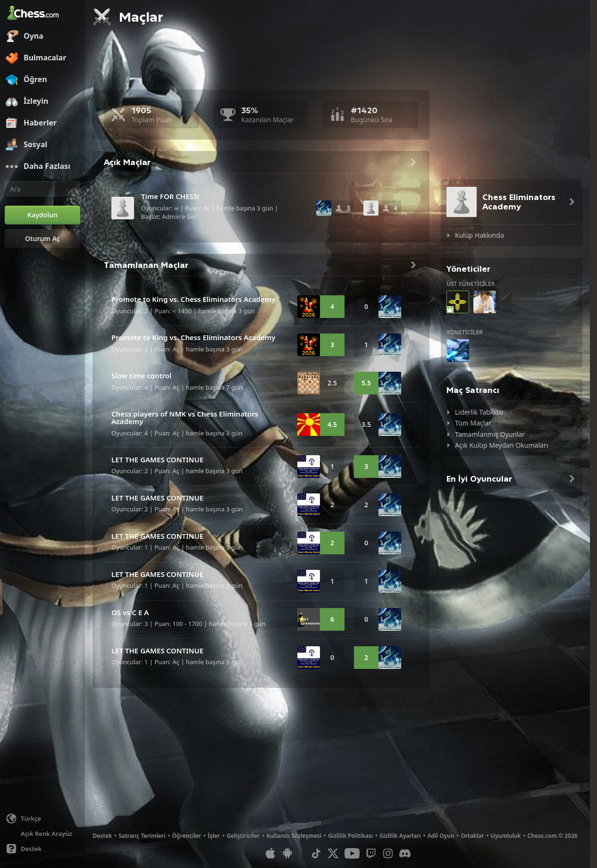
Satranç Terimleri (142, 836)
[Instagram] (388, 853)
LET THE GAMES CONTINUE (157, 459)
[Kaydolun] (42, 215)
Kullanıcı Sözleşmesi (294, 836)
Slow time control (141, 376)
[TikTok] (316, 853)
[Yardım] (42, 849)
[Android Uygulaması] (287, 853)
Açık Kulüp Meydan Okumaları (501, 445)
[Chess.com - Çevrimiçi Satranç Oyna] (42, 14)
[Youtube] (352, 853)
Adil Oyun (441, 836)
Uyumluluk (506, 836)
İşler (214, 836)
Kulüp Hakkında (479, 235)
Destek (102, 836)
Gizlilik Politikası (350, 836)
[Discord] (405, 853)
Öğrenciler (186, 836)
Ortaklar (472, 836)
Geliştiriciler (243, 836)
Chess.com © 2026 (553, 836)
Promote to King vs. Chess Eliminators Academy (193, 299)
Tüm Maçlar (473, 423)
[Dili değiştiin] (42, 818)
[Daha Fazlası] (42, 167)
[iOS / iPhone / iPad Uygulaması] (270, 853)
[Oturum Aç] (42, 239)
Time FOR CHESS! (170, 196)
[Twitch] (371, 853)
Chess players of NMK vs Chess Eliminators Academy (185, 418)
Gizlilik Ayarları (400, 836)
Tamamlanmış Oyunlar (490, 434)
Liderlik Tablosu (479, 412)
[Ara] (42, 189)
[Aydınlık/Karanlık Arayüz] (42, 834)
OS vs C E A (130, 612)
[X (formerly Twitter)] (333, 853)
